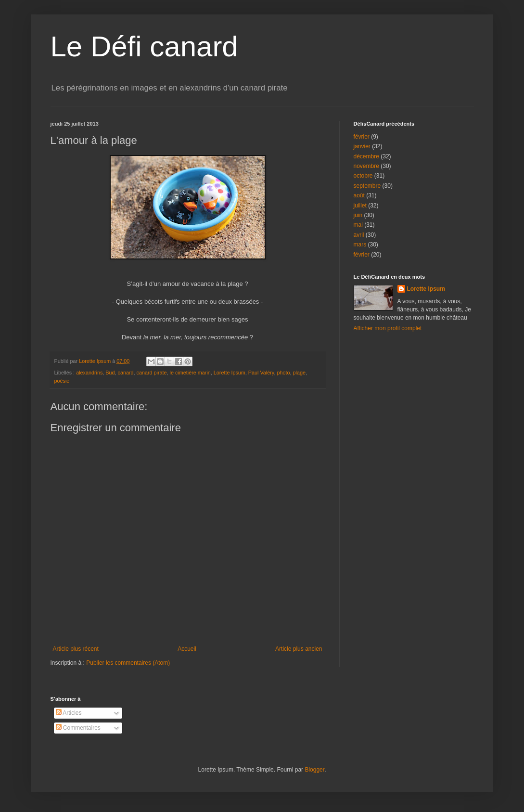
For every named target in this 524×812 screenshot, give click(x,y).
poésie (62, 381)
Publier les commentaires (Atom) (128, 663)
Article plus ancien (299, 649)
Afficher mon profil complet (388, 328)
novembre (366, 166)
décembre (366, 156)
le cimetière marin (190, 373)
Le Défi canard (144, 46)
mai (358, 225)
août (359, 195)
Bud (110, 373)
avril (359, 235)
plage (299, 373)
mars (360, 245)
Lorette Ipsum (230, 373)
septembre (367, 186)
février (362, 137)
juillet (360, 206)
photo (283, 373)
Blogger (314, 770)
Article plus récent (76, 649)
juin (358, 215)
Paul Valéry (261, 373)
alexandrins (89, 373)
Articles (69, 713)
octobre (363, 176)
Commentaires (78, 728)
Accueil (187, 649)
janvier (362, 146)
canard (126, 373)
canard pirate (152, 373)
